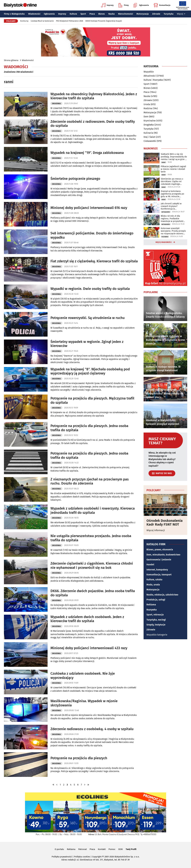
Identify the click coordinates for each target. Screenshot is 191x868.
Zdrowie (156, 14)
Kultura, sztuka (154, 580)
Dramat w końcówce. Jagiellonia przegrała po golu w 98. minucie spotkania (172, 194)
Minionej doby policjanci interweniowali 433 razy (89, 648)
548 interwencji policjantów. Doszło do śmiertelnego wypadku (92, 235)
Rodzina (148, 108)
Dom (146, 117)
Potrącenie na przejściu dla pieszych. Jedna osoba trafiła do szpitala (89, 428)
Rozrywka (152, 610)
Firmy (124, 5)
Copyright (97, 857)
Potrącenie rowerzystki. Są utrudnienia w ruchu (88, 318)
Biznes (102, 14)
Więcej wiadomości (164, 242)
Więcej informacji (156, 530)
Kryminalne (150, 121)
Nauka (112, 14)
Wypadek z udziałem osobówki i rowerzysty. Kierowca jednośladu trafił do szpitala (93, 511)
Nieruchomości (126, 14)
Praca (92, 14)
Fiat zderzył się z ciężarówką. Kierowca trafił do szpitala (94, 261)
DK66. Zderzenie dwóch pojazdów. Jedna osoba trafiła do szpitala (93, 593)
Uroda (147, 104)
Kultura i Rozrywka (153, 80)
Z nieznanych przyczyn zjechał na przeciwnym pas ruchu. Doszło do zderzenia (90, 481)
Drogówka (56, 104)
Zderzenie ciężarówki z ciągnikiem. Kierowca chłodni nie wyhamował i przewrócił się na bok (92, 566)
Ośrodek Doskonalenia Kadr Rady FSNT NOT (165, 523)
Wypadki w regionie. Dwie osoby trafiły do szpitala (90, 289)
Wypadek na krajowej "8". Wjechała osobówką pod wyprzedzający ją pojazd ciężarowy (90, 371)
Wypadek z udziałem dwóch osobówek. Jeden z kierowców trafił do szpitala (87, 619)
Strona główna (11, 60)
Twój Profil (131, 849)
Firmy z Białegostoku (14, 14)
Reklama (151, 605)
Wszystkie (149, 72)
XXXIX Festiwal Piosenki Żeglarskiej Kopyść (104, 21)
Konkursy (24, 21)
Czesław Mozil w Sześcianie (42, 21)
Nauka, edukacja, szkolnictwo (162, 595)
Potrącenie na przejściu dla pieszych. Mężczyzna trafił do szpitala (92, 400)
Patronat (82, 849)
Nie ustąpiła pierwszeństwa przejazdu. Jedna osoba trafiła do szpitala (91, 538)
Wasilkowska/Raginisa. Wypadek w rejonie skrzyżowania (84, 703)
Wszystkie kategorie (157, 635)
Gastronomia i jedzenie (159, 560)
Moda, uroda (153, 585)
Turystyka (169, 14)
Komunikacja (162, 5)
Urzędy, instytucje (156, 625)
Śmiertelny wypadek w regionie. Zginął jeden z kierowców (87, 344)
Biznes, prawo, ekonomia (160, 550)
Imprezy (107, 5)
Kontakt (102, 849)
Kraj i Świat (149, 137)
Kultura (73, 14)
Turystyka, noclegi (156, 620)
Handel (150, 565)
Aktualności (150, 76)
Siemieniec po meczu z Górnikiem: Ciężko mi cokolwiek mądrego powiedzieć (172, 181)
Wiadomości (34, 14)
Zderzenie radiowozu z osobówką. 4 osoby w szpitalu (92, 729)
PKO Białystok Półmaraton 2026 (70, 21)
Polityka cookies (82, 857)
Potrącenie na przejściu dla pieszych (79, 758)
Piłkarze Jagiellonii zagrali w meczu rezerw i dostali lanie (173, 169)
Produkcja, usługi (156, 600)
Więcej (181, 14)
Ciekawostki (150, 141)
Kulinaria (148, 133)
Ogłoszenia (141, 5)
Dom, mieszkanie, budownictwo (163, 555)
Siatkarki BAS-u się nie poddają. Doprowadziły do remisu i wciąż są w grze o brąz (174, 157)
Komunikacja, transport (159, 575)
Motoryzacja (143, 14)
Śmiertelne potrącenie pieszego (75, 179)
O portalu (59, 849)
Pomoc (112, 849)
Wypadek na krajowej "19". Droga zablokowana (87, 153)
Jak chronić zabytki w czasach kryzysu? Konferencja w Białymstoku (171, 206)
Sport (83, 14)
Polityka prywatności (62, 857)
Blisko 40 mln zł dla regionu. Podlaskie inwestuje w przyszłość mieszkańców (172, 219)
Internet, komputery (157, 570)
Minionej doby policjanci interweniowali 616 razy (89, 208)
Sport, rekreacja (155, 615)
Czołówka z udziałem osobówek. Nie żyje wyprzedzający (83, 676)
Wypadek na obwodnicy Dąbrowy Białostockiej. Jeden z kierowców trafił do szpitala (94, 96)
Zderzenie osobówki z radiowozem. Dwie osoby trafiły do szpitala (93, 124)
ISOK (121, 849)
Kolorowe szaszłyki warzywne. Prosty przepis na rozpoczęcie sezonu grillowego (173, 231)
